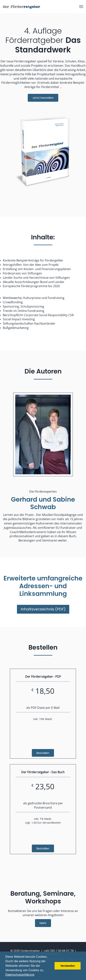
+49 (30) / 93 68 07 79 (59, 951)
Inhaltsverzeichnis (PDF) (43, 609)
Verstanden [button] (68, 966)
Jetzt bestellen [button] (43, 98)
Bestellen (43, 753)
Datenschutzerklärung (20, 975)
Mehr (43, 923)
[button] (36, 975)
